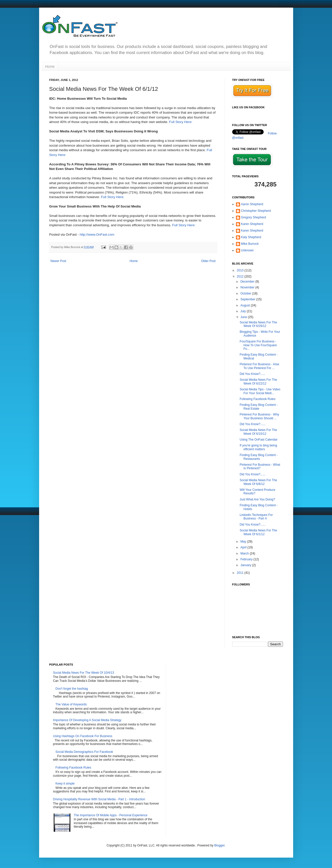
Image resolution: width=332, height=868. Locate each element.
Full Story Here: (181, 122)
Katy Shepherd (251, 237)
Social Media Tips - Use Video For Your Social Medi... (260, 391)
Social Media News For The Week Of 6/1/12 (258, 532)
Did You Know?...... (252, 374)
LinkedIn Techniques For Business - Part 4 (256, 517)
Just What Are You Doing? (257, 499)
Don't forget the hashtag (72, 689)
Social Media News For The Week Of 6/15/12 (258, 432)
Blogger (220, 845)
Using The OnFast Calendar (258, 440)
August (246, 305)
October (246, 293)
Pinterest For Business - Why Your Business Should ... (259, 416)
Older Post (208, 261)
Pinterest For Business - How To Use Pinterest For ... (259, 366)
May (244, 542)
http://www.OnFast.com (97, 235)
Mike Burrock (250, 244)
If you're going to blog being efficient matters (258, 447)
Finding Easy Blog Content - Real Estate (258, 407)
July (243, 311)
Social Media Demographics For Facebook (84, 752)
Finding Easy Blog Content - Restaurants (258, 457)
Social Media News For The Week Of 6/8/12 (258, 482)
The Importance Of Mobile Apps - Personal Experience (110, 815)
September (248, 299)
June (244, 317)
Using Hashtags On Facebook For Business (83, 736)
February (247, 559)
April (244, 547)
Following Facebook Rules (257, 399)
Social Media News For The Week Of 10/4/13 (84, 673)
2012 (241, 276)
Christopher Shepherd (256, 211)
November (248, 287)
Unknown (247, 250)
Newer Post (58, 261)
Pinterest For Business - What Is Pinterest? (260, 466)
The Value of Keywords (71, 704)
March (245, 553)
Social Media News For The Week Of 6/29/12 (258, 324)
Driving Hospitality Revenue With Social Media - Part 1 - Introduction (99, 799)
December (248, 282)
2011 (241, 573)
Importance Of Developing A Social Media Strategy (87, 720)
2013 (241, 270)
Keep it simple (65, 784)
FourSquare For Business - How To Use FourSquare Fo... (258, 345)
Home (50, 66)
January (246, 565)
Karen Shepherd (252, 224)
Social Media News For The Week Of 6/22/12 (258, 381)
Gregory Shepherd (254, 217)
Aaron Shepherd (252, 204)
